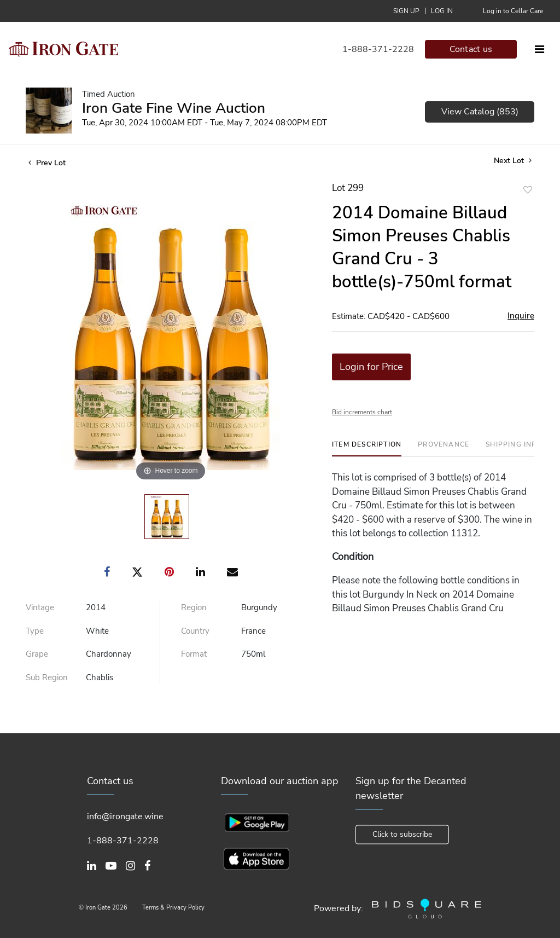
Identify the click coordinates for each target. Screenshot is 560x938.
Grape (37, 654)
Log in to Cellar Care (513, 11)
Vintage (40, 607)
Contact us (471, 49)
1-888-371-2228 (378, 49)
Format (194, 654)
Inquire (521, 316)
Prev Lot (47, 163)
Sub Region (47, 678)
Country (195, 631)
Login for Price (371, 367)
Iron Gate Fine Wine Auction (174, 108)
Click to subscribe (402, 834)
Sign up (406, 11)
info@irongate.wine (125, 817)
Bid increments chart (362, 412)
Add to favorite (528, 190)
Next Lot (513, 161)
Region (194, 607)
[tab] (367, 448)
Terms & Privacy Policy (173, 908)
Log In (442, 11)
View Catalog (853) (480, 112)
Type (35, 631)
